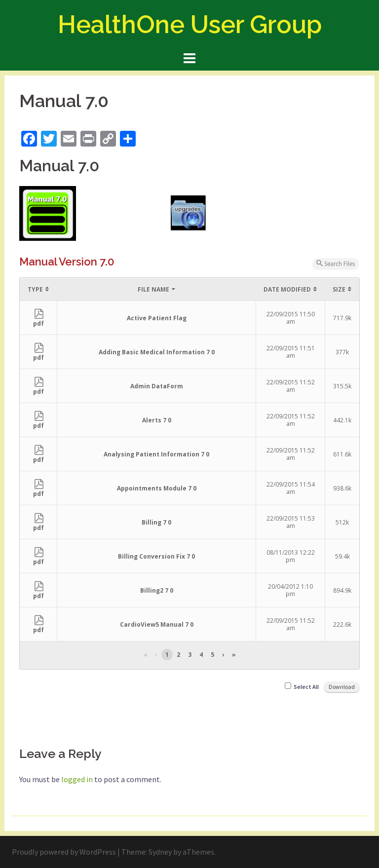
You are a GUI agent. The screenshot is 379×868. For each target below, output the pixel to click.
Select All (306, 687)
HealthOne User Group (190, 24)
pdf (39, 320)
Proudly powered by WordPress (64, 852)
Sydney (160, 852)
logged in (77, 779)
